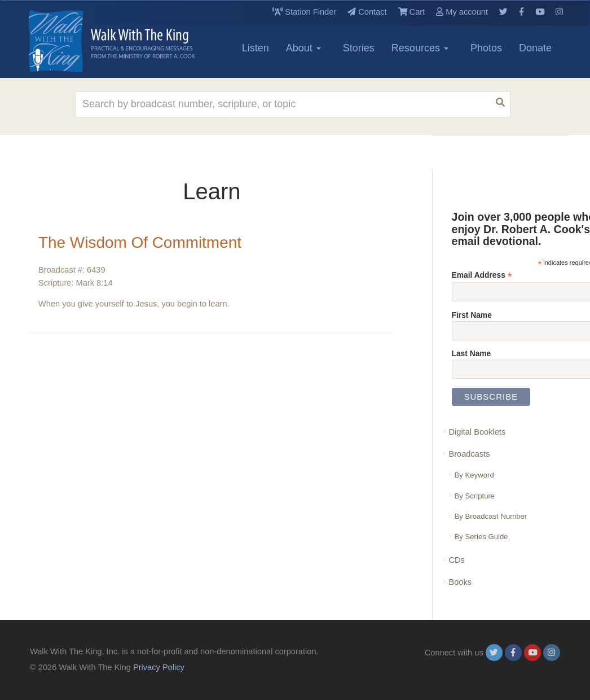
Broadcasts (470, 454)
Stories (359, 48)
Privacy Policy (159, 667)
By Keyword (474, 475)
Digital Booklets (477, 432)
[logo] (81, 41)
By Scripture (475, 496)
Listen (256, 48)
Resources (420, 48)
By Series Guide (481, 537)
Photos (486, 48)
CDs (457, 560)
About (303, 48)
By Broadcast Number (491, 516)
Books (461, 582)
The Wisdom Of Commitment (140, 242)
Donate (535, 48)
